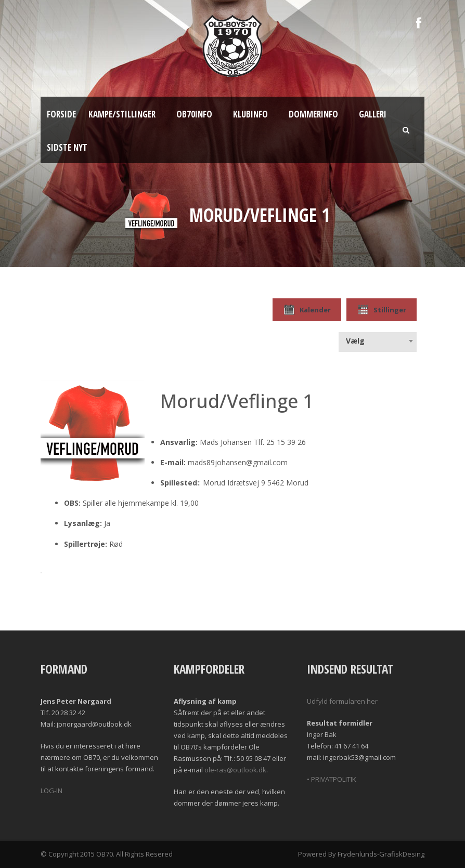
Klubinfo (250, 114)
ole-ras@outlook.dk (235, 770)
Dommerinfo (313, 114)
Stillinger (382, 310)
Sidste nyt (67, 147)
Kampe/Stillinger (122, 114)
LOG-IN (51, 791)
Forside (61, 114)
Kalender (307, 310)
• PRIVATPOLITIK (332, 779)
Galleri (373, 114)
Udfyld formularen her (342, 701)
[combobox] (378, 341)
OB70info (194, 114)
